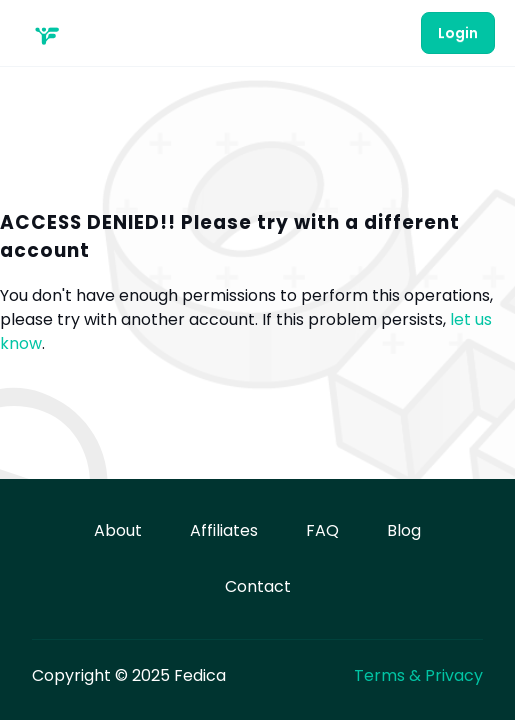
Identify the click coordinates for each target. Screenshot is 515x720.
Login (458, 33)
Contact (258, 586)
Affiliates (224, 530)
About (118, 530)
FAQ (322, 530)
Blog (404, 530)
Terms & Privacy (418, 675)
